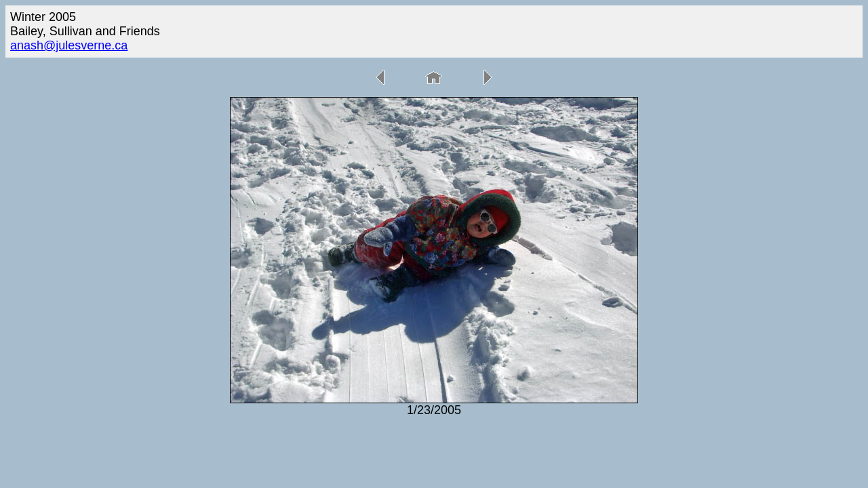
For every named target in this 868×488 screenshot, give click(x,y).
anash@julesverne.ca (69, 45)
